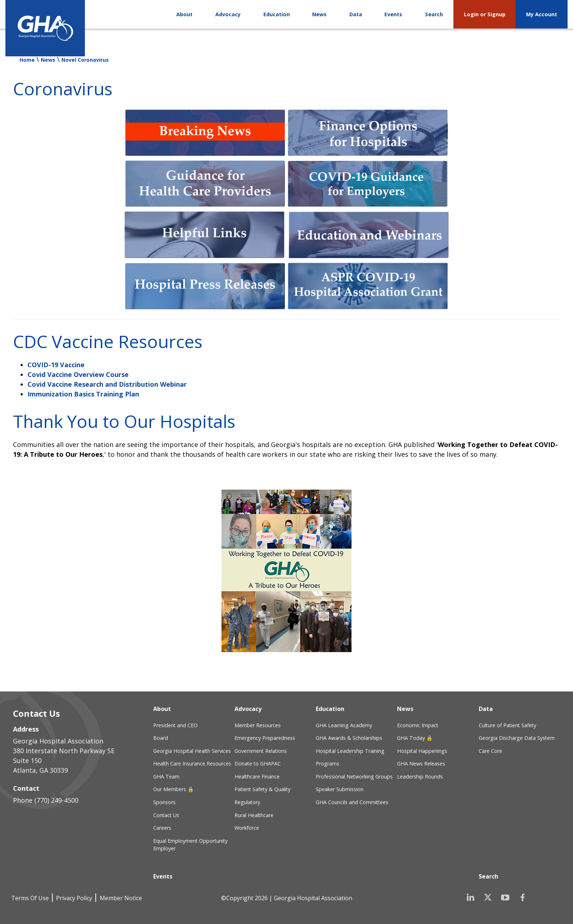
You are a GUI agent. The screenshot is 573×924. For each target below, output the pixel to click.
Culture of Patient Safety (507, 725)
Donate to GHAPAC (258, 764)
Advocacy (228, 14)
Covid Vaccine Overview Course (78, 374)
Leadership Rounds (420, 776)
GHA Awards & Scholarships (349, 738)
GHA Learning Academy (344, 725)
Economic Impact (418, 725)
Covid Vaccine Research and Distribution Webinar (107, 384)
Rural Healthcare (254, 815)
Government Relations (261, 751)
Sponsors (164, 802)
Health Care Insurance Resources (192, 764)
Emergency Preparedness (265, 738)
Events (393, 14)
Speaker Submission (340, 789)
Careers (162, 828)
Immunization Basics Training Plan (83, 394)
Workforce (247, 828)
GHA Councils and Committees (352, 802)
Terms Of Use (30, 898)
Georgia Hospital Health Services (192, 751)
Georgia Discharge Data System (517, 738)
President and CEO (175, 725)
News (319, 14)
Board (161, 738)
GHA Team (166, 776)
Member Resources (258, 725)
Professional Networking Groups (354, 776)
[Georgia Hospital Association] (45, 28)
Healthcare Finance (257, 776)
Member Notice (121, 898)
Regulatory (247, 802)
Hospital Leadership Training (350, 751)
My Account (542, 14)
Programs (328, 764)
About (184, 14)
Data (356, 14)
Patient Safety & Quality (262, 789)
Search (434, 14)
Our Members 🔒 (174, 789)
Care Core (490, 751)
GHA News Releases (421, 764)
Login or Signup (485, 14)
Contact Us (166, 815)
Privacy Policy (74, 898)
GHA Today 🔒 (415, 738)
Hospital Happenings (422, 751)
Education (277, 14)
